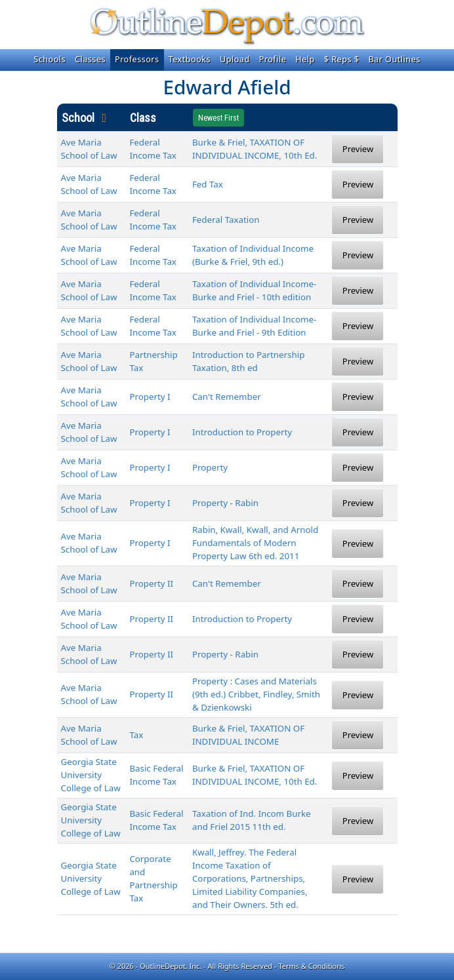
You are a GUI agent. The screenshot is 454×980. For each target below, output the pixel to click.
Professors (137, 59)
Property (210, 467)
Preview (358, 149)
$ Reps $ (342, 59)
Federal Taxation (226, 220)
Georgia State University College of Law (91, 775)
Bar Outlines (394, 59)
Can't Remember (227, 397)
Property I (150, 397)
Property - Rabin (225, 503)
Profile (273, 59)
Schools (50, 59)
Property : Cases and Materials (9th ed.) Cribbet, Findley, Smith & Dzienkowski (256, 694)
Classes (90, 59)
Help (305, 59)
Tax (136, 735)
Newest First (218, 118)
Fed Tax (208, 184)
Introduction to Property (242, 432)
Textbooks (190, 59)
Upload (235, 59)
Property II (151, 583)
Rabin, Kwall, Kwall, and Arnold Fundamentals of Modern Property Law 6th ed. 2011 (255, 543)
